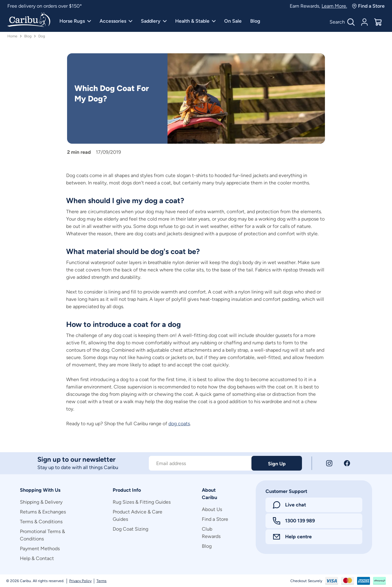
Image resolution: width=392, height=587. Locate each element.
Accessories (116, 21)
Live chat (289, 505)
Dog (42, 36)
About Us (212, 509)
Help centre (292, 537)
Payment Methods (40, 549)
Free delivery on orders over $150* (45, 6)
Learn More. (334, 6)
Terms (102, 581)
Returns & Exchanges (43, 512)
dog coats (179, 424)
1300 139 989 (294, 521)
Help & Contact (37, 558)
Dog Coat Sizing (130, 529)
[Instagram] (329, 463)
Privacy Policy (80, 581)
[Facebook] (347, 463)
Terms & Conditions (41, 522)
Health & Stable (195, 21)
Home (12, 36)
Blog (255, 21)
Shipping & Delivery (41, 502)
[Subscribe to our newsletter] (200, 463)
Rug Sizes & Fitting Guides (142, 502)
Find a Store (368, 6)
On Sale (233, 21)
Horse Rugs (75, 21)
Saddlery (154, 21)
